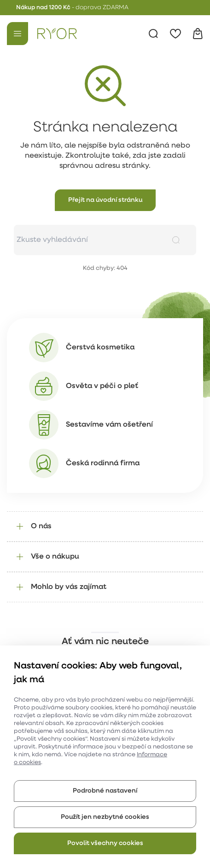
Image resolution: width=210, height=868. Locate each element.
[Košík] (198, 34)
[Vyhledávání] (153, 34)
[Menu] (17, 34)
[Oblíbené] (175, 34)
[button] (105, 200)
